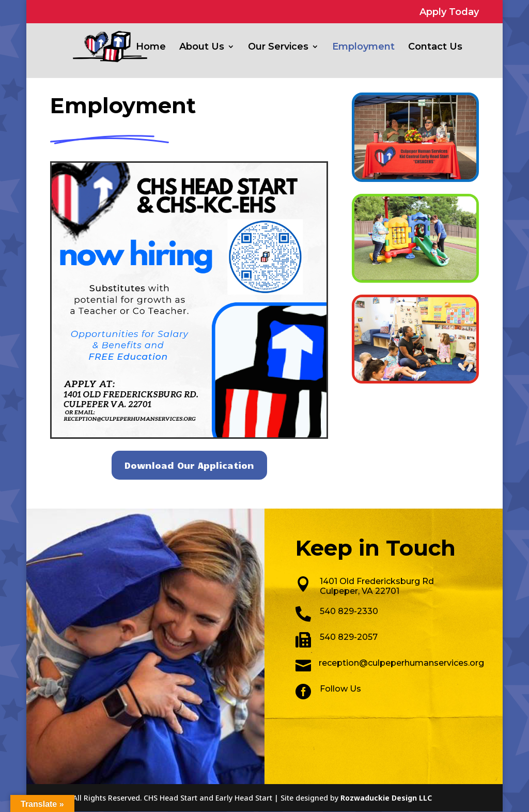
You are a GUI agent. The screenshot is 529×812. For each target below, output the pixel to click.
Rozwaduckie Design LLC (386, 798)
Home (151, 48)
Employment (363, 48)
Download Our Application (189, 465)
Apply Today (449, 12)
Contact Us (435, 48)
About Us (202, 48)
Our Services (278, 48)
